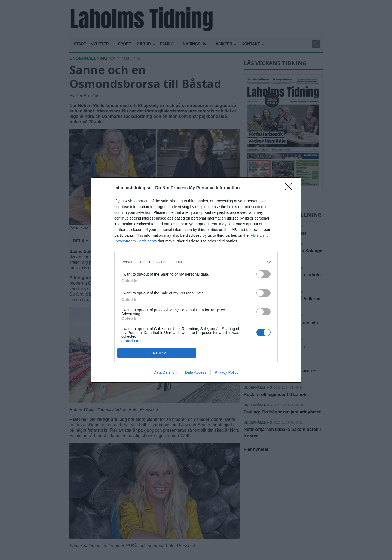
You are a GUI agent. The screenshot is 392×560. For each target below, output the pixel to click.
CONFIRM (157, 353)
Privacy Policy (227, 372)
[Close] (290, 188)
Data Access (196, 372)
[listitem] (196, 262)
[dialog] (196, 280)
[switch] (264, 274)
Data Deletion (165, 372)
